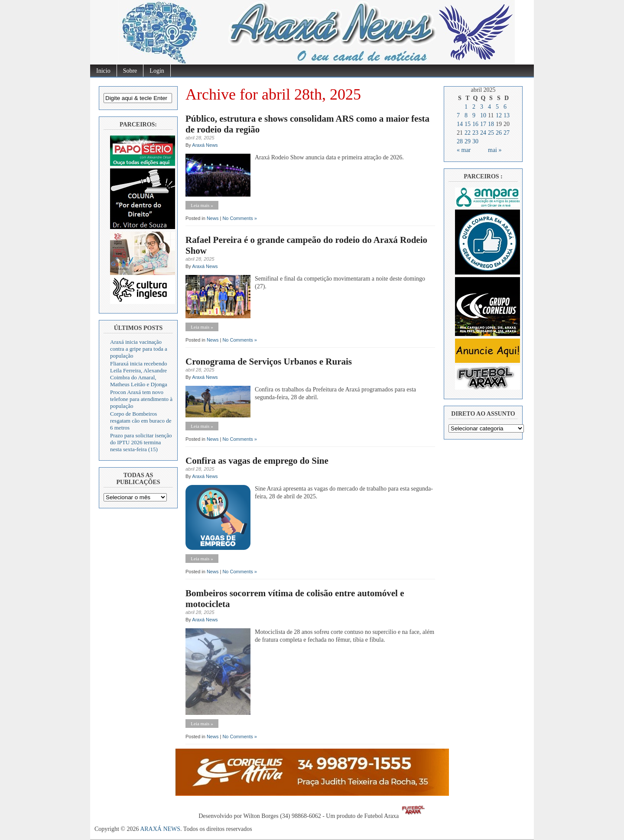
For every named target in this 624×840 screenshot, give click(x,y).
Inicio (103, 71)
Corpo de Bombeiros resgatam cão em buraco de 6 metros (141, 421)
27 (507, 133)
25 (491, 133)
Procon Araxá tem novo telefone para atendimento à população (141, 399)
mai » (495, 150)
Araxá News (205, 145)
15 (468, 124)
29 (468, 141)
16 (475, 124)
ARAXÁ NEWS (160, 829)
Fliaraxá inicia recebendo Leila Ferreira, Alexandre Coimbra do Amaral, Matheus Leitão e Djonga (139, 374)
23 (475, 133)
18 (491, 124)
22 (468, 133)
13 (507, 115)
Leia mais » (202, 205)
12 (499, 115)
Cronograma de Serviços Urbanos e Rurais (269, 362)
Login (157, 71)
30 (475, 141)
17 (483, 124)
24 (483, 133)
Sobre (130, 71)
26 (499, 133)
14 (460, 124)
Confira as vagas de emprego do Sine (257, 461)
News (213, 218)
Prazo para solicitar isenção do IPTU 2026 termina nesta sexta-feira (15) (141, 442)
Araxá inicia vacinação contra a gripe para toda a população (139, 349)
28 (460, 141)
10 (483, 115)
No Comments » (239, 218)
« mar (464, 150)
